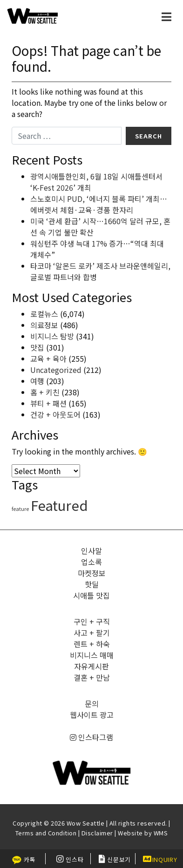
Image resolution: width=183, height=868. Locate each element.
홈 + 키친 (45, 392)
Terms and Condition (46, 833)
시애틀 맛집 (91, 595)
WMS (161, 833)
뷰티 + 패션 (48, 403)
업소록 (91, 562)
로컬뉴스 (44, 314)
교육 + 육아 (48, 358)
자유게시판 (91, 666)
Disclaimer (97, 833)
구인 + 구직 (92, 621)
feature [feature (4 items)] (20, 509)
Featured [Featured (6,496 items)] (59, 505)
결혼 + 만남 (92, 677)
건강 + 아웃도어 (55, 414)
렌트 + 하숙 (92, 644)
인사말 (91, 551)
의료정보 (44, 325)
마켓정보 (92, 573)
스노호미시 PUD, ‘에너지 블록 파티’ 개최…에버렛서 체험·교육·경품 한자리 (99, 204)
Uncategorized (56, 370)
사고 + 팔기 (92, 633)
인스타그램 (91, 737)
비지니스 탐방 (52, 336)
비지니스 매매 (92, 655)
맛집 (37, 347)
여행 (37, 381)
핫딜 (92, 584)
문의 (92, 703)
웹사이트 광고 (92, 715)
